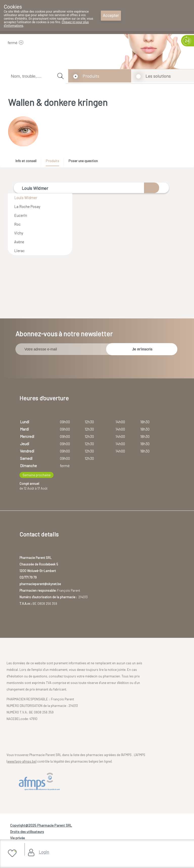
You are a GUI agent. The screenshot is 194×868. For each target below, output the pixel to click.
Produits (91, 76)
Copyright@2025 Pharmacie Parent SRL (41, 823)
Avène (19, 242)
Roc (17, 224)
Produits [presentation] (52, 161)
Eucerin (21, 215)
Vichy (19, 233)
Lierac (19, 251)
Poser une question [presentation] (83, 161)
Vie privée (17, 836)
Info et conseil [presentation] (26, 161)
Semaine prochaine (37, 473)
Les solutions (158, 76)
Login (44, 852)
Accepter (111, 16)
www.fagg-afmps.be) (22, 759)
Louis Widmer (26, 198)
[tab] (28, 162)
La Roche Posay (27, 206)
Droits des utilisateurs (27, 830)
